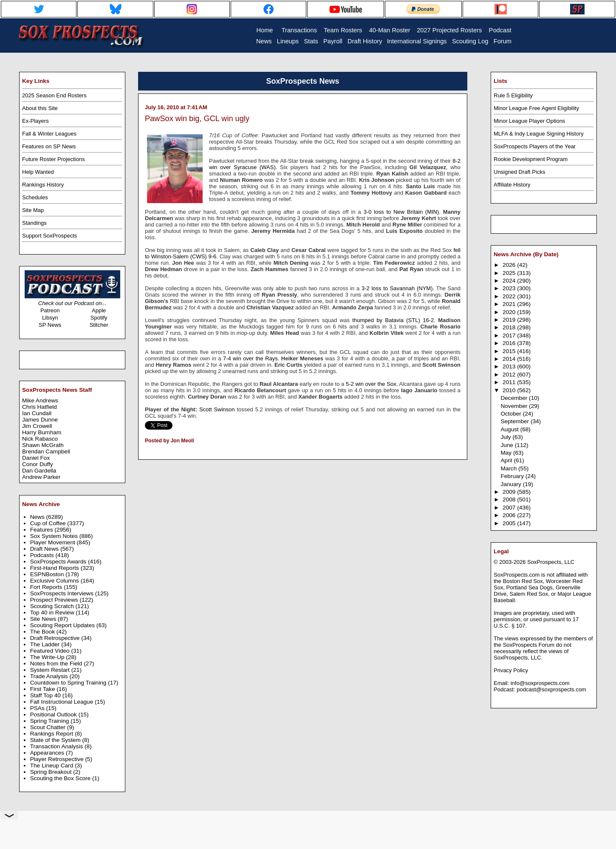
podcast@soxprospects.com (551, 689)
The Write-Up (48, 657)
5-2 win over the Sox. (372, 384)
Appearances (48, 753)
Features (42, 530)
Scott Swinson (217, 409)
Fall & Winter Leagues (49, 134)
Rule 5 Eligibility (513, 95)
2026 (510, 265)
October (511, 414)
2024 (510, 281)
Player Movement (54, 542)
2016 (510, 343)
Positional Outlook (54, 715)
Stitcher (99, 325)
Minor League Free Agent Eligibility (536, 108)
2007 (510, 508)
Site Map (33, 210)
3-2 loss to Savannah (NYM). (398, 288)
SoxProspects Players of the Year (535, 146)
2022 (510, 296)
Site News (44, 619)
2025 (510, 273)
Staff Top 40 (46, 695)
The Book (43, 632)
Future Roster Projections (53, 159)
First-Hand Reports (55, 568)
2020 (510, 312)
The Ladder (46, 644)
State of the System (56, 740)
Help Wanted (38, 172)
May (507, 453)
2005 (510, 523)
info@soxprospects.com (540, 683)
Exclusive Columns (55, 581)
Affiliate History (512, 185)
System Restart (51, 670)
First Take (44, 689)
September (516, 421)
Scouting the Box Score (61, 778)
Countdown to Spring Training (69, 683)
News (38, 517)
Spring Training (51, 721)
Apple (99, 310)
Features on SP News (49, 146)
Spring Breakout (52, 772)
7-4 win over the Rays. (251, 358)
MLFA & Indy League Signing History (539, 134)
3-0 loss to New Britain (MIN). (402, 212)
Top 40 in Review (53, 613)
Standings (34, 223)
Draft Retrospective (56, 638)
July (506, 437)
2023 (510, 288)
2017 (510, 335)
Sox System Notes (55, 536)
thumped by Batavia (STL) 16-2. (394, 320)
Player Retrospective (58, 759)
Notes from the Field (57, 664)
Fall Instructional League (62, 702)
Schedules (35, 197)
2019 (510, 320)
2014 (510, 359)
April (507, 460)
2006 (510, 515)
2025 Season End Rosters (54, 95)
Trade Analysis (50, 676)
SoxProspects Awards (59, 562)
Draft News (45, 549)
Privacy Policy (511, 670)
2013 (510, 366)
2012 (510, 375)
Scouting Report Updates (63, 625)
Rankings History (43, 185)
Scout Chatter (49, 727)
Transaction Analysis (57, 746)
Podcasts (43, 555)
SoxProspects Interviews (63, 593)
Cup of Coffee (49, 523)
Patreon (50, 310)
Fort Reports (47, 587)
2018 (510, 327)
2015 (510, 351)
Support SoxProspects (49, 236)
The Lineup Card (52, 766)
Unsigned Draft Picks (519, 172)
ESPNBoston (48, 574)
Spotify (99, 318)
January (511, 484)
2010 (510, 390)
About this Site (40, 108)
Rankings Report (52, 734)
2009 (510, 492)
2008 (510, 499)
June (507, 445)
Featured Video (51, 651)
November (515, 406)
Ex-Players (35, 121)
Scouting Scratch (53, 606)
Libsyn (50, 318)
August (510, 429)
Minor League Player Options (529, 121)
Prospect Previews (55, 600)
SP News (50, 325)
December (515, 398)
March (509, 468)
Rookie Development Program (531, 159)
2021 (510, 304)
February (513, 476)
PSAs (38, 708)
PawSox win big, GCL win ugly (197, 119)
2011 (510, 382)
